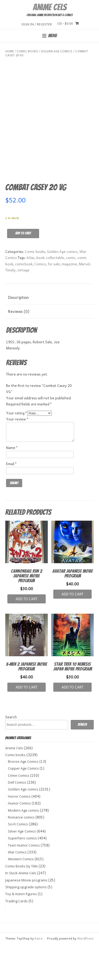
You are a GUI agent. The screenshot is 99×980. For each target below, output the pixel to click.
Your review (17, 454)
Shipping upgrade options (26, 922)
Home (10, 51)
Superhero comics (22, 873)
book (40, 293)
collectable (55, 293)
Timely (10, 305)
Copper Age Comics (23, 803)
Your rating (17, 448)
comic (71, 293)
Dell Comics (17, 817)
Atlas (30, 293)
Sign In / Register (37, 24)
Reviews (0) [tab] (19, 346)
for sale (54, 299)
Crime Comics (19, 811)
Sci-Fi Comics (18, 859)
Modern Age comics (23, 845)
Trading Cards (16, 936)
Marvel (84, 299)
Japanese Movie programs (26, 915)
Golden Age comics (57, 51)
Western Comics (21, 894)
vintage (23, 305)
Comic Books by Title (22, 901)
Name (12, 483)
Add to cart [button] (27, 634)
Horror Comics (19, 831)
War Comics (17, 887)
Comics (40, 299)
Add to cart (23, 268)
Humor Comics (19, 838)
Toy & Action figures (21, 929)
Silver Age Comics (22, 866)
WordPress (85, 974)
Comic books (27, 51)
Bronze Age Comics (23, 797)
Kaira (39, 974)
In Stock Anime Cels (21, 908)
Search (11, 752)
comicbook (24, 299)
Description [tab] (18, 332)
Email (11, 499)
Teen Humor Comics (24, 880)
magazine (69, 299)
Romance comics (21, 852)
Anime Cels (50, 7)
